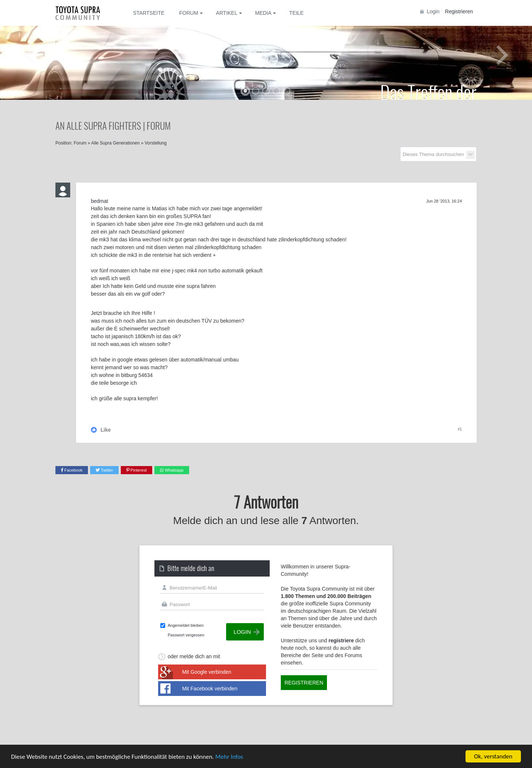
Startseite (149, 13)
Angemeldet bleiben (186, 625)
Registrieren (459, 11)
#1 (460, 429)
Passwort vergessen (186, 635)
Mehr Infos (229, 757)
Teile (296, 13)
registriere (341, 640)
